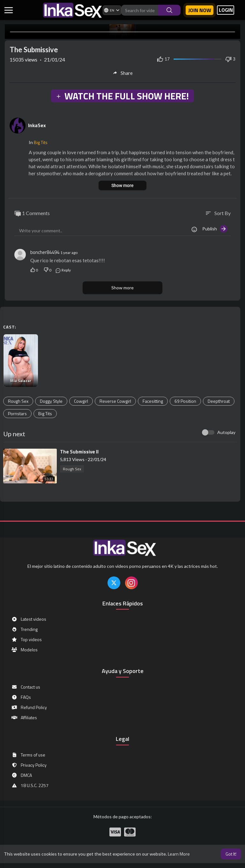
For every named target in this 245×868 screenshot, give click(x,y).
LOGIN (226, 10)
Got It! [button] (231, 854)
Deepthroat (219, 401)
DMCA (22, 775)
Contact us (26, 687)
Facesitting (153, 401)
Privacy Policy (29, 765)
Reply (63, 270)
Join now (200, 10)
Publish (215, 229)
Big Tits (41, 142)
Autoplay (226, 432)
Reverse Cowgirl (115, 401)
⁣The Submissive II (79, 452)
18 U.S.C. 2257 (30, 785)
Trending (24, 629)
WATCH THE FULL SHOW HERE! (122, 96)
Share (123, 73)
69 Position (185, 401)
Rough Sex (18, 401)
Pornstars (17, 413)
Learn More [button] (179, 854)
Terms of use (28, 755)
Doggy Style (51, 401)
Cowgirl (81, 401)
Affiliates (24, 718)
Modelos (24, 650)
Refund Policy (29, 707)
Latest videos (29, 619)
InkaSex (37, 125)
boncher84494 (45, 252)
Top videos (26, 640)
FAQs (21, 697)
